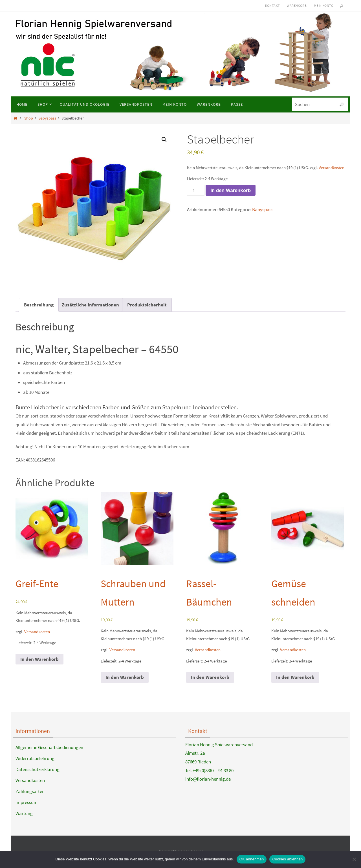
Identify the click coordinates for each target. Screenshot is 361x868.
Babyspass (47, 118)
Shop (29, 118)
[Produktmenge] (196, 190)
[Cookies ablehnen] (354, 859)
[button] (164, 140)
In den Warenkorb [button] (39, 659)
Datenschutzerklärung (38, 769)
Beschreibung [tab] (39, 305)
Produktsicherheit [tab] (147, 305)
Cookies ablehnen (287, 859)
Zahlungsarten (30, 791)
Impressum (27, 802)
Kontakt (272, 5)
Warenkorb (297, 5)
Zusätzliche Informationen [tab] (90, 305)
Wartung (24, 813)
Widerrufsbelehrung (35, 758)
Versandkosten (332, 168)
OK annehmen (252, 859)
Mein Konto (324, 5)
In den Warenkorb (231, 190)
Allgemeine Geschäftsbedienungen (49, 747)
